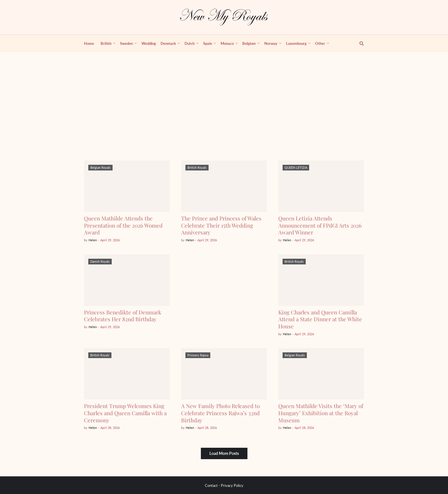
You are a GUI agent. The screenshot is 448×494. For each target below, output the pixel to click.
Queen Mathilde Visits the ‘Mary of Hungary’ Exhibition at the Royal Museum (321, 413)
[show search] (358, 43)
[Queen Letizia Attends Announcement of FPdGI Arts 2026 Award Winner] (321, 186)
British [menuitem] (106, 43)
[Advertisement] (224, 106)
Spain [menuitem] (208, 43)
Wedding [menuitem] (149, 43)
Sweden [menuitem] (126, 43)
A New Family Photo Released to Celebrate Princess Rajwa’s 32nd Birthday (220, 413)
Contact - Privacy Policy (224, 485)
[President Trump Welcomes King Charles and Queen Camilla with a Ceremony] (127, 374)
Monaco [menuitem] (227, 43)
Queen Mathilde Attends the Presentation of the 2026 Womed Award (123, 225)
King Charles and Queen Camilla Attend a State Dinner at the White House (320, 319)
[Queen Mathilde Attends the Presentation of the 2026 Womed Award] (127, 186)
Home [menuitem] (89, 43)
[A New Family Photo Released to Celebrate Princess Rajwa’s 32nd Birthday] (224, 374)
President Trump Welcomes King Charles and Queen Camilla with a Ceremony (125, 413)
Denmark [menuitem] (168, 43)
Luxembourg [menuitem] (296, 43)
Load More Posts (224, 453)
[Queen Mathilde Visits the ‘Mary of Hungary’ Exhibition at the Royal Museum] (321, 374)
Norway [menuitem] (271, 43)
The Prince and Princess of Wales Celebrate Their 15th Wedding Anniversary (221, 225)
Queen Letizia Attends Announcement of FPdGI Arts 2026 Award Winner (320, 225)
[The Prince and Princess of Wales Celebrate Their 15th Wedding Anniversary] (224, 186)
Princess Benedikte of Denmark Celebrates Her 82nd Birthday (123, 316)
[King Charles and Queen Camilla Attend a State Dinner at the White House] (321, 280)
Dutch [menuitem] (190, 43)
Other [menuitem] (320, 43)
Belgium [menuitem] (249, 43)
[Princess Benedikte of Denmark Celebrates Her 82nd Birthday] (127, 280)
